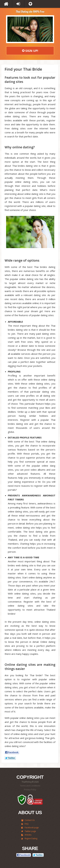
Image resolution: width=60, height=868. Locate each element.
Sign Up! (30, 51)
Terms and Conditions (30, 786)
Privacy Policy (30, 790)
